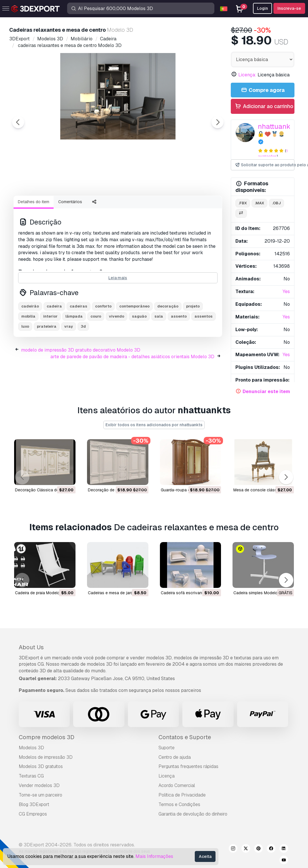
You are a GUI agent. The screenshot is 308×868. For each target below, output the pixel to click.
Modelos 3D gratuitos (41, 766)
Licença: (247, 75)
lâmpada (74, 348)
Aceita (205, 856)
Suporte (167, 748)
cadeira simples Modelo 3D (259, 592)
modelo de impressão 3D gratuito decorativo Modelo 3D (81, 382)
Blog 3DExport (34, 804)
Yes (286, 291)
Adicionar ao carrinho (264, 106)
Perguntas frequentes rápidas (188, 766)
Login (262, 8)
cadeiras (79, 338)
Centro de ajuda (175, 757)
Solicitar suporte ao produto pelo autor (264, 165)
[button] (286, 477)
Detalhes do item (34, 233)
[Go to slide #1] (43, 207)
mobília (28, 348)
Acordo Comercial (177, 785)
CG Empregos (33, 814)
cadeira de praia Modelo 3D (41, 592)
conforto (103, 338)
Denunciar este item (266, 391)
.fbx (243, 203)
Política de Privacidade (182, 795)
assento (179, 348)
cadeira (54, 338)
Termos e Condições (179, 804)
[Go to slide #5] (190, 207)
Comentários (70, 233)
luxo (25, 358)
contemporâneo (134, 338)
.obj (276, 203)
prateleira (47, 358)
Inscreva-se (289, 8)
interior (50, 348)
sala (159, 348)
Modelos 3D (31, 748)
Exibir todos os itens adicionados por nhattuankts (154, 425)
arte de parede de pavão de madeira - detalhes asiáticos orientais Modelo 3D (132, 388)
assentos (204, 348)
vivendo (117, 348)
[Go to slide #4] (153, 207)
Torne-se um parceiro (40, 795)
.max (259, 203)
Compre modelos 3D (47, 737)
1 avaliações (273, 154)
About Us (31, 647)
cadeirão (30, 338)
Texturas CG (31, 776)
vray (69, 358)
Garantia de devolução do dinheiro (193, 814)
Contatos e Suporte (185, 737)
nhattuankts (277, 126)
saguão (139, 348)
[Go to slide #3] (116, 207)
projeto (193, 338)
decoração (168, 338)
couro (96, 348)
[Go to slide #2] (80, 207)
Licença (167, 776)
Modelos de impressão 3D (46, 757)
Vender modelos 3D (39, 785)
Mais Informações (154, 856)
